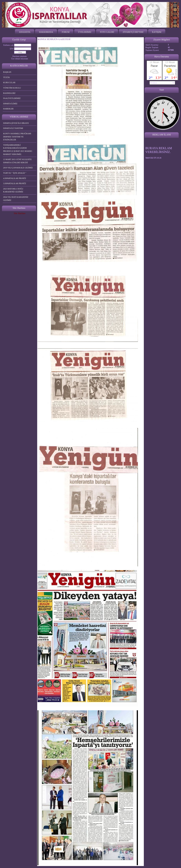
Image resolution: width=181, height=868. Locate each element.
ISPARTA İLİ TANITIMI (13, 128)
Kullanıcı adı (8, 45)
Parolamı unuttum (20, 56)
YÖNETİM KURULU (12, 88)
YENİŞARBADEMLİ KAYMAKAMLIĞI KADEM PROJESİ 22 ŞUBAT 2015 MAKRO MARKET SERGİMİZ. (18, 150)
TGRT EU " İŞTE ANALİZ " (15, 173)
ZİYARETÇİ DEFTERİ (133, 32)
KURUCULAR (9, 83)
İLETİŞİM (157, 32)
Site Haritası (20, 213)
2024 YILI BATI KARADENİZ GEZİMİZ (16, 199)
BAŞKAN (7, 72)
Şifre (12, 49)
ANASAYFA (25, 32)
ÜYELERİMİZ (85, 32)
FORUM (66, 32)
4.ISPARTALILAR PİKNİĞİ (15, 178)
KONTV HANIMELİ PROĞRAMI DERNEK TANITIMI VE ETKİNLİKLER (17, 137)
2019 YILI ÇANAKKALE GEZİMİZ (18, 168)
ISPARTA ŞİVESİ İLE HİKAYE (16, 123)
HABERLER (8, 109)
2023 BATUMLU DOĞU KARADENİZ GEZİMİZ (13, 190)
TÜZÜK (6, 77)
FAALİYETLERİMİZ (12, 98)
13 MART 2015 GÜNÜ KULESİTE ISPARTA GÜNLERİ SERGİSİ (17, 161)
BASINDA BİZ (9, 93)
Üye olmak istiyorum (20, 59)
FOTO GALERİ (107, 32)
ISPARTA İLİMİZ (10, 104)
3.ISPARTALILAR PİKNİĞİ (15, 183)
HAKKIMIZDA (46, 32)
